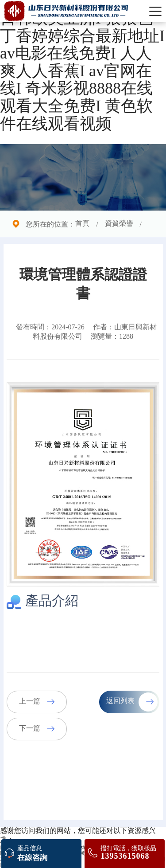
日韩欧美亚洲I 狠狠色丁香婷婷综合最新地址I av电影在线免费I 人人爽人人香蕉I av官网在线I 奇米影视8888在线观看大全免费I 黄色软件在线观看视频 (82, 72)
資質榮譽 (119, 224)
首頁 (82, 224)
